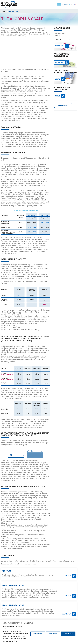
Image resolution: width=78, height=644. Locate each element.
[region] (39, 632)
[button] (59, 5)
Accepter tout (68, 634)
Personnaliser (38, 634)
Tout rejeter (53, 634)
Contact (65, 5)
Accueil (3, 11)
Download (66, 576)
